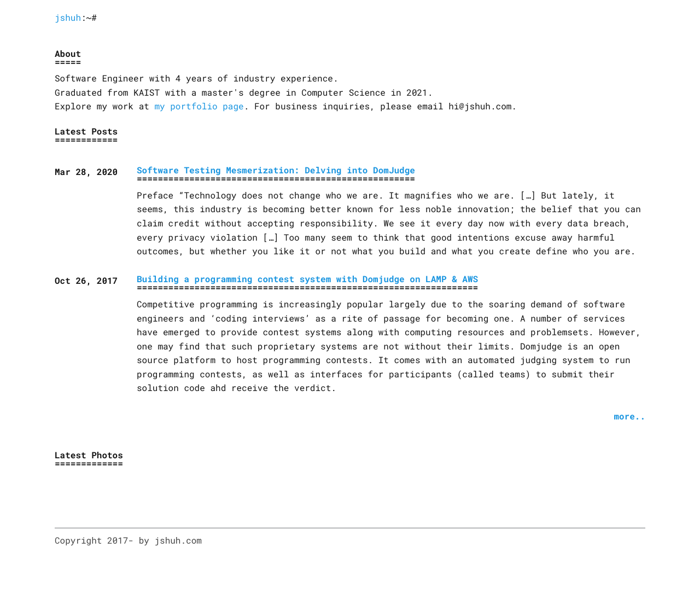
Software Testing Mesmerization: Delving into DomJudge (276, 170)
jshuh (68, 18)
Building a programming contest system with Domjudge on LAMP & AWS (307, 279)
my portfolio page (199, 106)
